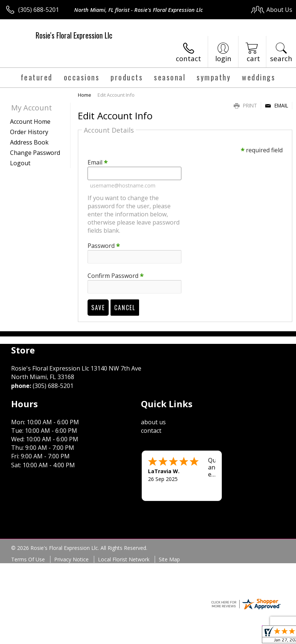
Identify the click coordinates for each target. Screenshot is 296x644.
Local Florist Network (124, 559)
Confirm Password (116, 276)
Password (104, 246)
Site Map (169, 559)
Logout (20, 163)
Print (245, 105)
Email (277, 105)
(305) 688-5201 (39, 10)
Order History (29, 132)
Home (85, 95)
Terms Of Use (28, 559)
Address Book (29, 142)
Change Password (35, 153)
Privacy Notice (71, 559)
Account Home (30, 122)
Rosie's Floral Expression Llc (74, 35)
